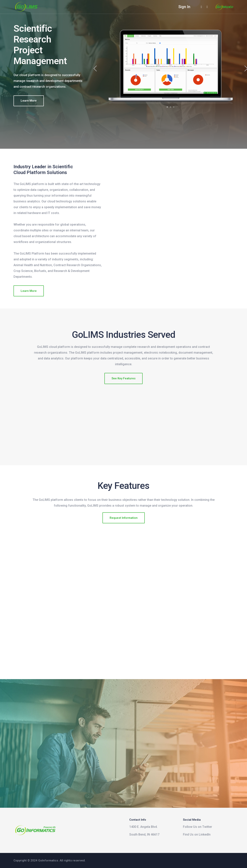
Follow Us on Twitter (198, 827)
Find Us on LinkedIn (197, 834)
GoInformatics (48, 860)
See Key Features (123, 385)
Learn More (29, 101)
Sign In (184, 7)
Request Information (124, 524)
